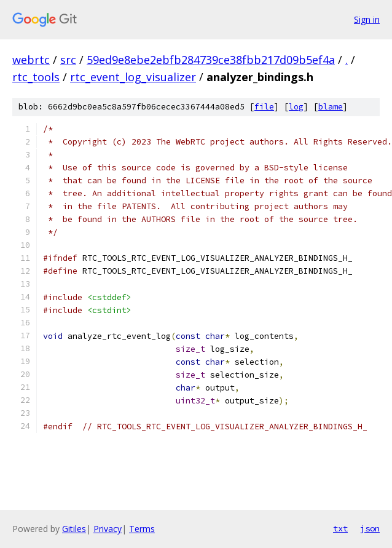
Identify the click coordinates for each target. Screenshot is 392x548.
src (68, 60)
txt (340, 528)
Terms (142, 529)
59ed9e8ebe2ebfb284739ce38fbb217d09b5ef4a (211, 60)
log (296, 107)
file (264, 107)
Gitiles (74, 529)
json (370, 528)
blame (331, 107)
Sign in (367, 19)
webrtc (31, 60)
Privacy (108, 529)
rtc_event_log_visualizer (133, 77)
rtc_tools (36, 77)
